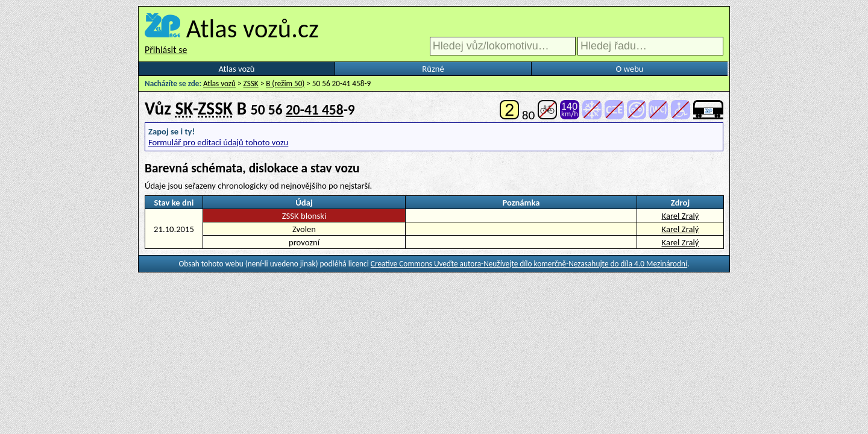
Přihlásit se (166, 50)
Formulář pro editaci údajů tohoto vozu (218, 142)
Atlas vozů (237, 69)
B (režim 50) (285, 83)
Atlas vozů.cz (253, 28)
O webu (629, 69)
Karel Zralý (681, 216)
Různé (433, 69)
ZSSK (251, 83)
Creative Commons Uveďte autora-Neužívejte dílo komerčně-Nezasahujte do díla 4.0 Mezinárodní (529, 264)
